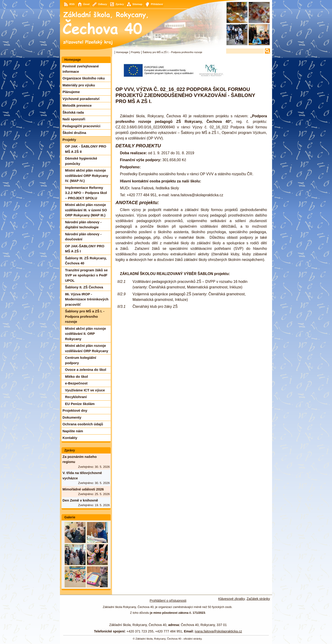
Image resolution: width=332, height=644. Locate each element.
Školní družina (74, 133)
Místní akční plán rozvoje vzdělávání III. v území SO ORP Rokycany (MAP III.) (86, 210)
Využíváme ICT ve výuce (85, 390)
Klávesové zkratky (232, 599)
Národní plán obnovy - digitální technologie (83, 225)
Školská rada (73, 112)
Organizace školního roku (84, 78)
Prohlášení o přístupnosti (168, 601)
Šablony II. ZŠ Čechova (84, 287)
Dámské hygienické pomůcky (81, 161)
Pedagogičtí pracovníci (81, 126)
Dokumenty (72, 417)
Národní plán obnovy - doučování (83, 237)
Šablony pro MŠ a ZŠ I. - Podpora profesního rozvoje (85, 316)
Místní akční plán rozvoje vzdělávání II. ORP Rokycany (86, 334)
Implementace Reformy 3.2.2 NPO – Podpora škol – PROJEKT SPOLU (86, 193)
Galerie (70, 517)
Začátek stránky (258, 599)
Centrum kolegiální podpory (81, 360)
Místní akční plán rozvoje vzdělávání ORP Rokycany (87, 348)
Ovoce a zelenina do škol (86, 370)
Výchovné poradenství (81, 99)
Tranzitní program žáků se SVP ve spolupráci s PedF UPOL (86, 275)
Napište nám (73, 431)
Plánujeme (71, 92)
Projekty (136, 52)
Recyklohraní (76, 397)
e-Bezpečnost (76, 383)
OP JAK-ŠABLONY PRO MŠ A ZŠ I (85, 249)
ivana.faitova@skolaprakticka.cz (218, 631)
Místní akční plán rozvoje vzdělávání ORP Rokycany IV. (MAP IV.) (87, 175)
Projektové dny (75, 410)
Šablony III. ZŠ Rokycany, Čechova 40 (86, 261)
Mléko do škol (76, 376)
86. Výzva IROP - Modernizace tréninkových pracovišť (87, 299)
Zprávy (70, 450)
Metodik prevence (77, 105)
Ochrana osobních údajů (83, 424)
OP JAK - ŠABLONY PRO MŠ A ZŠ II (86, 149)
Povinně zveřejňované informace (81, 69)
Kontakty (70, 438)
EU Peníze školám (80, 404)
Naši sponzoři (74, 119)
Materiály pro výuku (79, 85)
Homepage (122, 52)
